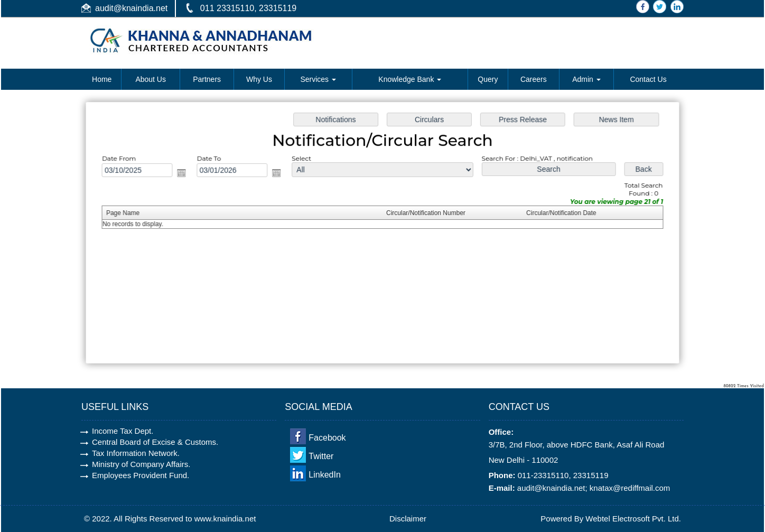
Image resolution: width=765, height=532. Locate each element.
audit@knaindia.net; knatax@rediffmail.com (594, 488)
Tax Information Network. (136, 453)
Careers (534, 79)
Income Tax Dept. (123, 431)
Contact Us (648, 79)
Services (318, 79)
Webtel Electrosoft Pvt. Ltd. (633, 519)
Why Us (259, 79)
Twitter (321, 456)
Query (488, 79)
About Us (151, 79)
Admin (586, 79)
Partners (207, 79)
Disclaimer (408, 519)
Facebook (327, 438)
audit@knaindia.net (131, 8)
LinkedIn (325, 475)
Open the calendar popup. (186, 174)
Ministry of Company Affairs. (141, 464)
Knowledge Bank (410, 79)
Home (102, 79)
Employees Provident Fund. (141, 475)
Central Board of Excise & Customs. (155, 442)
